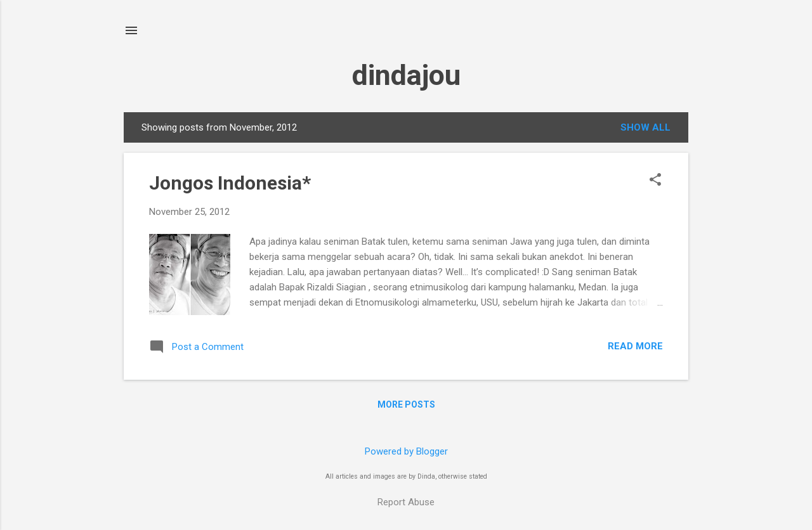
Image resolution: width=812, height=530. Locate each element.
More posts (406, 404)
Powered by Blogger (406, 451)
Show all (645, 127)
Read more (635, 346)
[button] (655, 181)
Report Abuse (406, 502)
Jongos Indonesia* (230, 183)
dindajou (406, 75)
